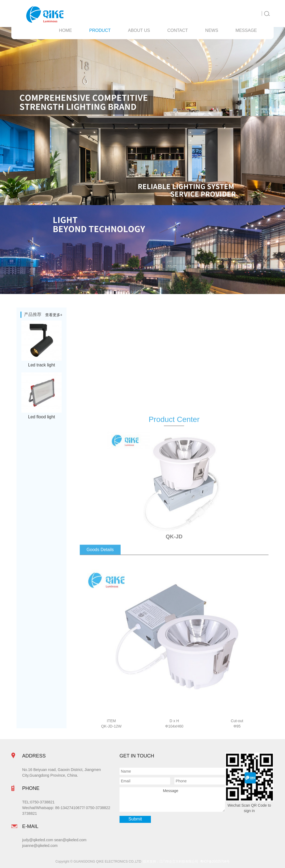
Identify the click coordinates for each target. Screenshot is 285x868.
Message (172, 799)
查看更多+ (54, 315)
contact (178, 30)
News (212, 30)
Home (65, 30)
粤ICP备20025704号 (215, 862)
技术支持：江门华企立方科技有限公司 (172, 862)
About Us (139, 30)
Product (100, 30)
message (246, 30)
